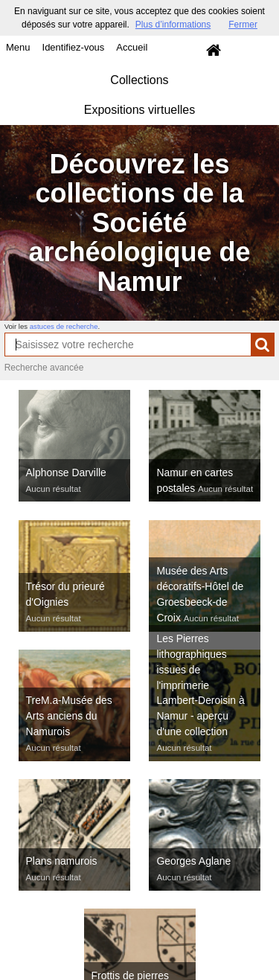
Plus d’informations (173, 25)
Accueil (132, 47)
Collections (139, 80)
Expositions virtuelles (139, 110)
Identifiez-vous (74, 47)
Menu (18, 47)
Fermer (243, 25)
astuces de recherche (64, 326)
